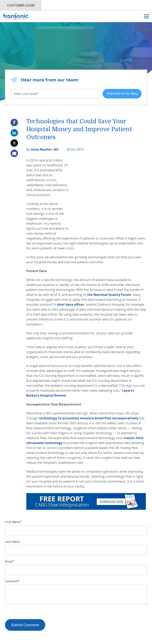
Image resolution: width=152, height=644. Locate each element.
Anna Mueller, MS (45, 149)
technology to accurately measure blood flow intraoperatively (89, 398)
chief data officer (70, 285)
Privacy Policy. (82, 637)
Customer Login (21, 5)
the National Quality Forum (109, 275)
